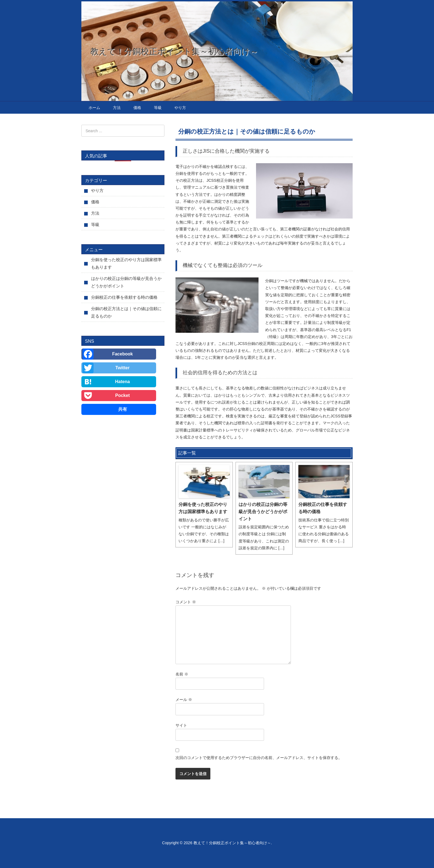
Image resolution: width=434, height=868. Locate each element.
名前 (182, 674)
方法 (117, 108)
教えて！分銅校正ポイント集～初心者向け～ (174, 51)
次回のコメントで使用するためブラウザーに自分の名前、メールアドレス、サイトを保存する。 (259, 758)
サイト (181, 725)
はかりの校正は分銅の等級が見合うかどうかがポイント (263, 511)
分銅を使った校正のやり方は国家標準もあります (203, 508)
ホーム (94, 108)
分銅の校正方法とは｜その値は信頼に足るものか (126, 312)
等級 (158, 108)
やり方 (180, 108)
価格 (137, 108)
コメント (186, 602)
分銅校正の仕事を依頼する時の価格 (323, 508)
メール (184, 700)
